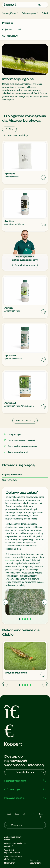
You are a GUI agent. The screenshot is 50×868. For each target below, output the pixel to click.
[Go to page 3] (25, 619)
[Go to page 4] (28, 619)
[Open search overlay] (40, 5)
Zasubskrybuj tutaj (30, 772)
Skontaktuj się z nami (25, 265)
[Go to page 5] (30, 619)
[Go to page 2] (22, 619)
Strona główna (9, 13)
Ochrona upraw (29, 13)
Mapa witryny (10, 863)
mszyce (9, 560)
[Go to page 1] (20, 619)
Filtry (9, 129)
